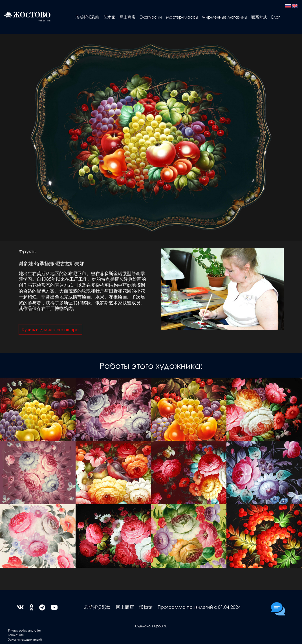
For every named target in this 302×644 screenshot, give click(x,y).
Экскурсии (151, 17)
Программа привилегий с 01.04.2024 (199, 607)
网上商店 (127, 17)
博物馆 (146, 607)
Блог (275, 17)
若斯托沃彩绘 (87, 17)
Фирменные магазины (225, 17)
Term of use (16, 635)
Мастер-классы (182, 17)
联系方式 (259, 17)
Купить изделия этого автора (50, 329)
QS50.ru (161, 626)
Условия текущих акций (25, 639)
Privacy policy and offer (25, 630)
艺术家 (109, 17)
